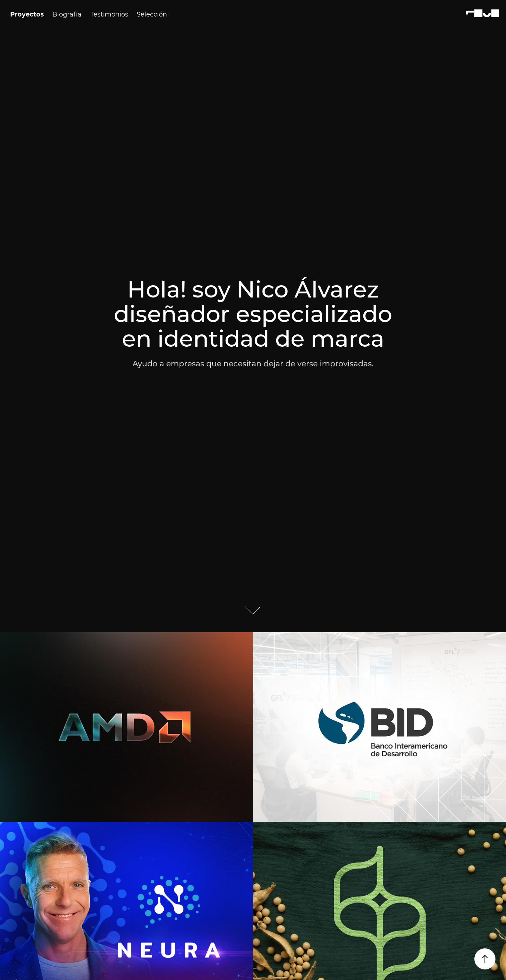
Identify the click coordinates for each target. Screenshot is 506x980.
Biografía (67, 14)
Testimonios (109, 14)
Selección (152, 14)
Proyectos (27, 14)
